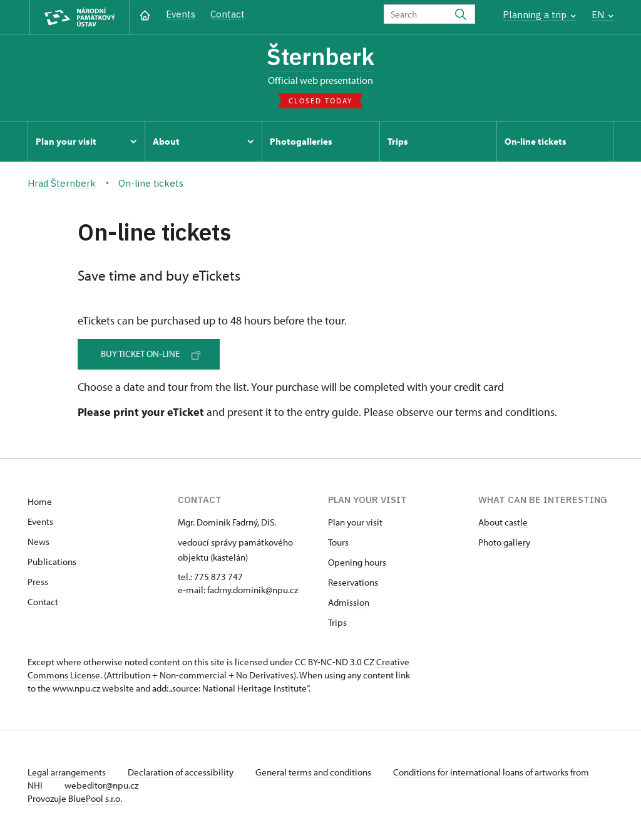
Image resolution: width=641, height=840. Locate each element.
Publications (52, 562)
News (38, 542)
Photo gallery (504, 542)
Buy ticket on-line (151, 354)
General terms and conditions (314, 772)
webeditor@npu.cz (101, 785)
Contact (228, 14)
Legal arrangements (68, 772)
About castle (503, 522)
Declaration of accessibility (182, 772)
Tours (338, 542)
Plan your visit (355, 522)
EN (603, 15)
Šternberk (320, 56)
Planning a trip (539, 15)
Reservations (353, 582)
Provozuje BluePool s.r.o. (75, 798)
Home (40, 501)
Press (38, 582)
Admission (349, 602)
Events (181, 14)
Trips (337, 622)
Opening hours (357, 562)
